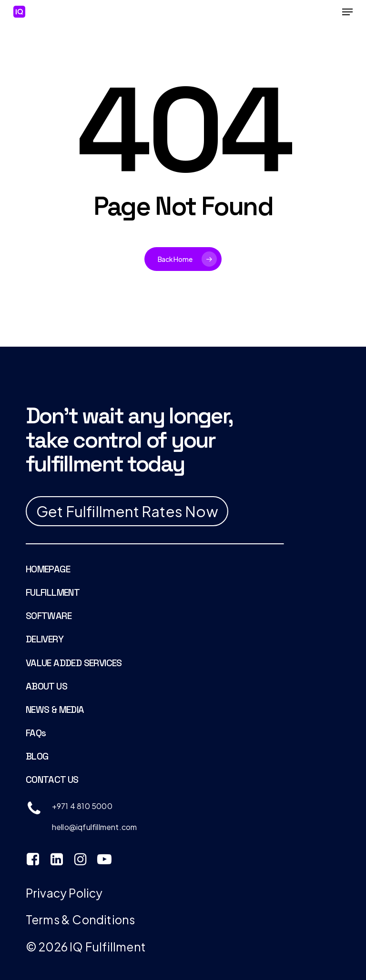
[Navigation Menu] (347, 12)
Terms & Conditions (81, 919)
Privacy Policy (64, 893)
